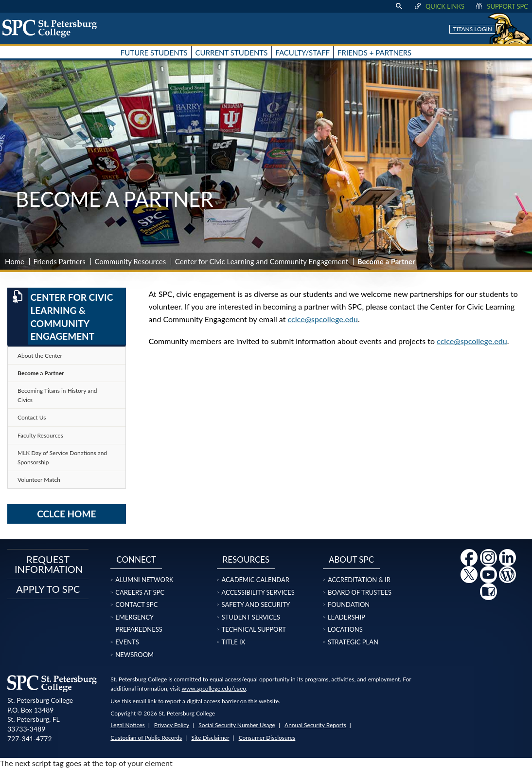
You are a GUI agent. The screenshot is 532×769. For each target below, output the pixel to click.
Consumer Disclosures (267, 738)
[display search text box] (399, 6)
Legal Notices (127, 725)
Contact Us (32, 417)
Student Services (251, 617)
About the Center (40, 356)
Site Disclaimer (210, 738)
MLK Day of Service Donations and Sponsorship (62, 458)
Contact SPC (136, 604)
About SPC (351, 559)
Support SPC (501, 6)
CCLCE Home (66, 514)
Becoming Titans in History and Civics (57, 395)
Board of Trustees (360, 592)
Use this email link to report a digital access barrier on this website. (195, 701)
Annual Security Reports (315, 725)
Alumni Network (144, 580)
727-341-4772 (30, 739)
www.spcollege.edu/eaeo (214, 688)
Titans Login (473, 29)
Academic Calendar (256, 580)
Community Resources (130, 261)
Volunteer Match (39, 480)
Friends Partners (60, 261)
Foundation (349, 604)
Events (127, 642)
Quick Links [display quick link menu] (439, 6)
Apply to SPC (48, 589)
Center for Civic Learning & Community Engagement (60, 316)
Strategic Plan (353, 642)
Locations (345, 629)
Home (15, 261)
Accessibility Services (258, 592)
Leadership (346, 617)
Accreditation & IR (359, 580)
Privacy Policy (172, 725)
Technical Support (254, 629)
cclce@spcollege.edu (323, 319)
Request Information (48, 564)
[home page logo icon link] (53, 28)
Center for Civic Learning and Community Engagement (262, 261)
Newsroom (134, 655)
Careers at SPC (140, 592)
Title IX (234, 642)
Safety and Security (256, 604)
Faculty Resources (40, 435)
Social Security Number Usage (237, 725)
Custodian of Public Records (146, 738)
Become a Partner (41, 373)
